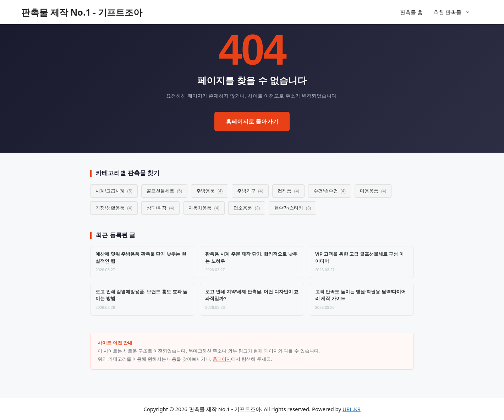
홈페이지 (222, 359)
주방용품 (209, 191)
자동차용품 (204, 208)
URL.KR (352, 409)
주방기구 (250, 191)
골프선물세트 (164, 191)
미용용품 (373, 191)
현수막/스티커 (292, 208)
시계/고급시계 (114, 191)
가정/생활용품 (114, 208)
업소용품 (247, 208)
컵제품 (288, 191)
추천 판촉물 (455, 12)
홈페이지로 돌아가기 (252, 122)
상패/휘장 (160, 208)
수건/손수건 (330, 191)
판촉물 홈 (411, 12)
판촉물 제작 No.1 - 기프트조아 (82, 12)
